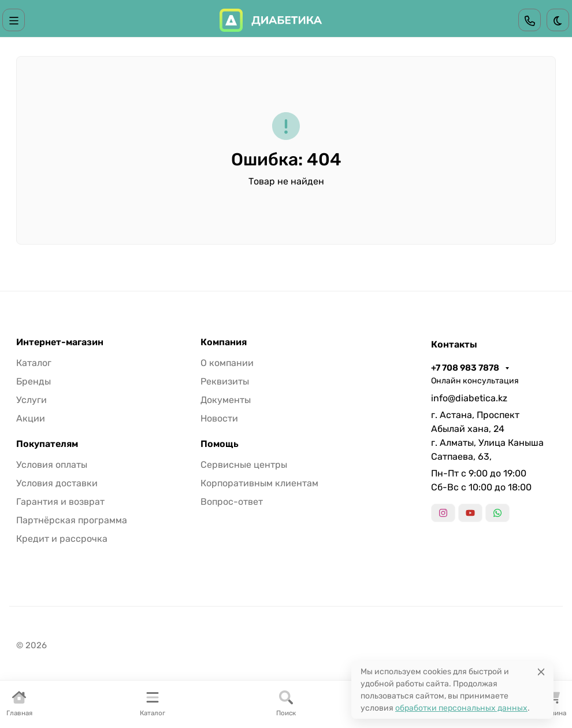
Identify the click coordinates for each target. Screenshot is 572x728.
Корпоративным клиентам (259, 483)
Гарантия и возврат (60, 502)
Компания (224, 342)
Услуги (31, 400)
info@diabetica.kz (469, 398)
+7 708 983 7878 (466, 368)
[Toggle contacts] (530, 20)
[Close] (541, 672)
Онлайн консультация (475, 381)
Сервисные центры (244, 465)
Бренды (34, 381)
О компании (227, 363)
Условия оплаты (52, 465)
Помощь (220, 444)
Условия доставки (57, 483)
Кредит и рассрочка (62, 539)
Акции (31, 418)
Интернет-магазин (60, 342)
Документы (226, 400)
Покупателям (47, 444)
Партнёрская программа (72, 520)
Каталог (34, 363)
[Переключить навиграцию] (14, 20)
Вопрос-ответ (232, 502)
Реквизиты (225, 381)
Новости (219, 418)
